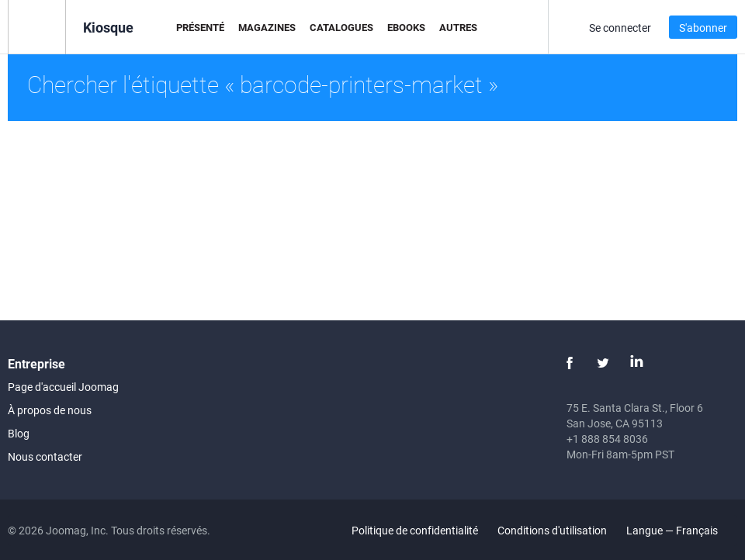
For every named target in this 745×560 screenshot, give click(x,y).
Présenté (200, 27)
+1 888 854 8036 (607, 439)
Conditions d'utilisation (552, 530)
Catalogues (341, 27)
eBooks (406, 27)
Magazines (267, 27)
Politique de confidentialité (415, 530)
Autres (458, 27)
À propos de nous (50, 410)
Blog (19, 433)
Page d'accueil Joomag (63, 387)
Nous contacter (45, 456)
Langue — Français (681, 530)
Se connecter (620, 28)
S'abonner (703, 28)
